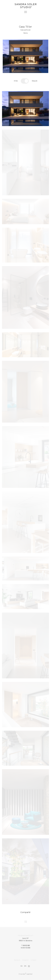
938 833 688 (26, 946)
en (25, 967)
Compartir (26, 912)
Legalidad (29, 975)
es (29, 967)
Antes (16, 81)
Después (35, 81)
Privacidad (22, 975)
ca (21, 967)
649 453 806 (26, 948)
